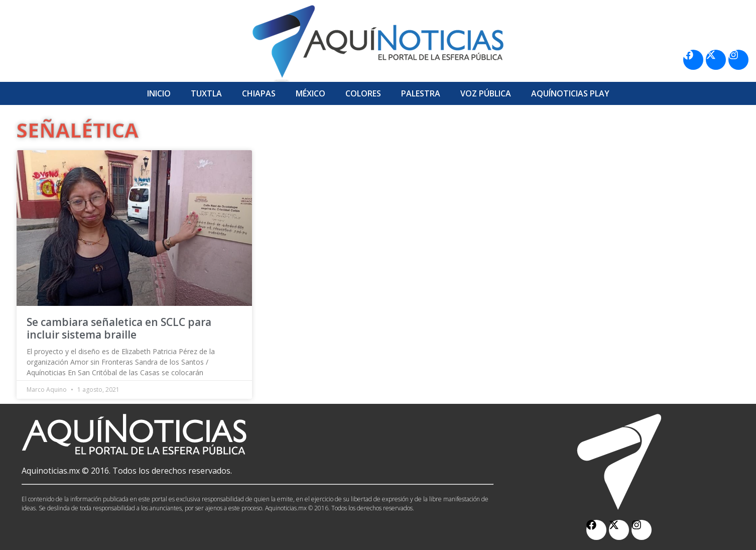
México (310, 93)
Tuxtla (206, 93)
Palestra (421, 93)
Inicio (159, 93)
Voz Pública (486, 93)
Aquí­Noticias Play (570, 93)
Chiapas (259, 93)
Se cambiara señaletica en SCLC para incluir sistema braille (119, 328)
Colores (363, 93)
